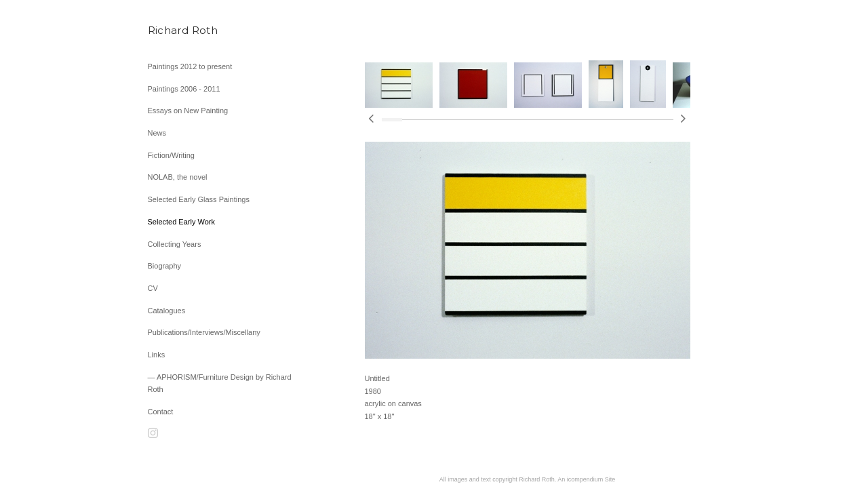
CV (153, 288)
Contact (161, 412)
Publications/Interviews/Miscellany (204, 332)
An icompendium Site (586, 479)
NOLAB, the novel (178, 177)
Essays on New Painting (188, 111)
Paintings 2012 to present (190, 66)
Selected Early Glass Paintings (199, 199)
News (157, 133)
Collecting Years (175, 244)
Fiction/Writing (171, 155)
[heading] (182, 30)
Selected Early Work (181, 222)
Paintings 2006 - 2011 (184, 89)
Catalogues (167, 311)
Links (157, 355)
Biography (165, 266)
